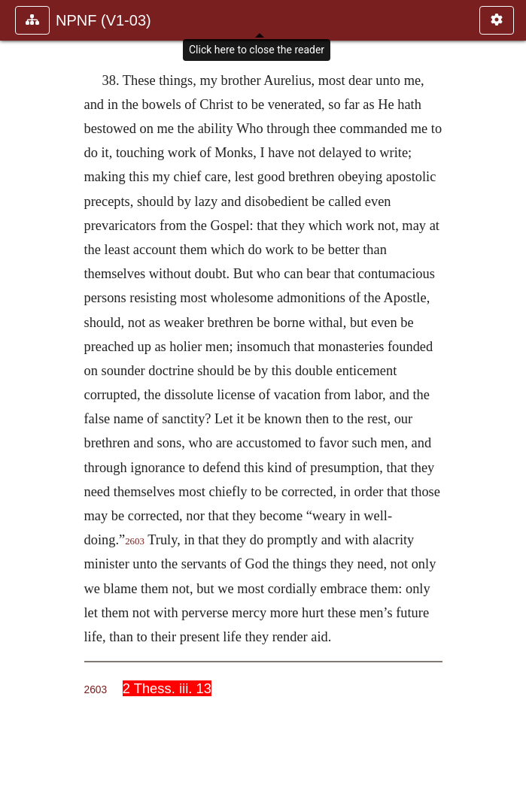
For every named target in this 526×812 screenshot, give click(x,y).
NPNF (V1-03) (103, 20)
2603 (135, 541)
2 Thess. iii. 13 (167, 688)
